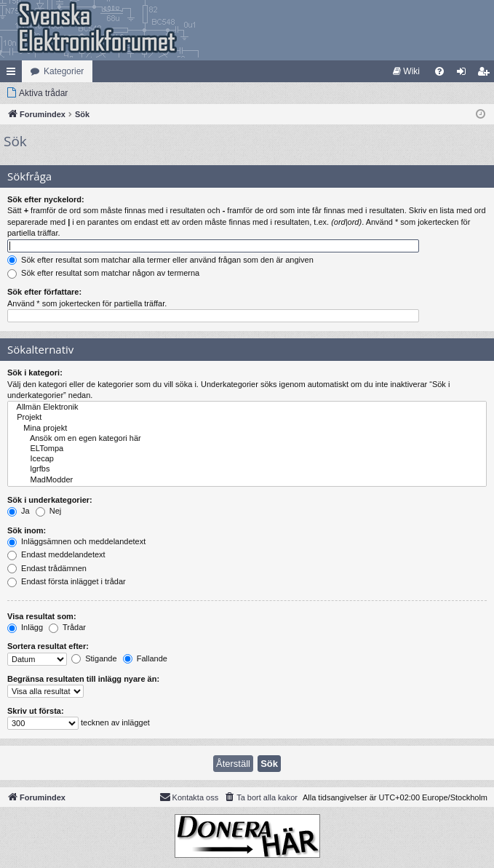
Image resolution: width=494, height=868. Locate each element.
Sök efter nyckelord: (46, 199)
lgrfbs (247, 469)
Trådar (67, 627)
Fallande (145, 658)
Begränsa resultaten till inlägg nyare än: (83, 679)
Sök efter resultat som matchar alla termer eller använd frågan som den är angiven (160, 260)
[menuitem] (406, 71)
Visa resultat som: (42, 616)
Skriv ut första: (36, 711)
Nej (49, 511)
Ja (19, 511)
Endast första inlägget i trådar (67, 581)
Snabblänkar (14, 74)
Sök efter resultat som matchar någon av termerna (103, 273)
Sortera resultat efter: (48, 646)
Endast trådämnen (47, 568)
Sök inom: (27, 530)
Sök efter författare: (44, 292)
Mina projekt (247, 429)
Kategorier (64, 71)
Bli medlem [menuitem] (486, 74)
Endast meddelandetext (56, 554)
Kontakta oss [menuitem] (189, 797)
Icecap (247, 459)
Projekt (247, 418)
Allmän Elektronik (247, 407)
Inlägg (25, 627)
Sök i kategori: (35, 373)
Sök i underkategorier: (50, 500)
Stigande (94, 658)
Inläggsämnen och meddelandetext (76, 541)
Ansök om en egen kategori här (247, 439)
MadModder (247, 480)
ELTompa (247, 449)
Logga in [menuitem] (465, 74)
